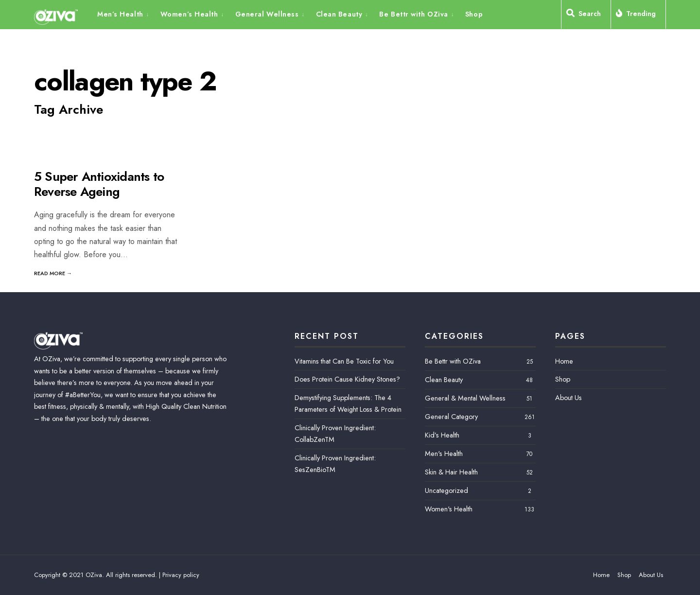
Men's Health (444, 454)
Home (564, 361)
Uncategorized (446, 490)
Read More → (53, 273)
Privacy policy (181, 575)
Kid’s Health (442, 435)
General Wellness (267, 14)
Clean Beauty (339, 14)
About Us (569, 398)
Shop (474, 14)
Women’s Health (189, 14)
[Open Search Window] (586, 16)
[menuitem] (126, 14)
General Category (451, 417)
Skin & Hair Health (451, 472)
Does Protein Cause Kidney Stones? (347, 379)
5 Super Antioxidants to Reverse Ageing (99, 184)
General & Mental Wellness (465, 398)
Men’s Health (120, 14)
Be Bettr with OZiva (414, 14)
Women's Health (449, 509)
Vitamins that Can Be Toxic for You (344, 361)
